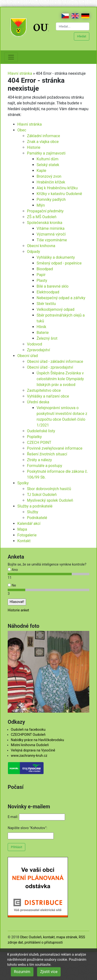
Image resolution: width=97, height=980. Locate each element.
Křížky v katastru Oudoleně (59, 194)
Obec (22, 130)
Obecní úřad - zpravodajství (50, 367)
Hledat (82, 36)
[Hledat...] (73, 26)
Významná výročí (51, 234)
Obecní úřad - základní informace (55, 362)
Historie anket (18, 610)
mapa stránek (67, 937)
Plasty (42, 280)
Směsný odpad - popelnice (59, 263)
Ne (12, 585)
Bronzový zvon (49, 176)
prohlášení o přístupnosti (44, 943)
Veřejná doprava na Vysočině (33, 750)
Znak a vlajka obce (43, 142)
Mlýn (41, 205)
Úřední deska (38, 402)
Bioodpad (45, 269)
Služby (33, 512)
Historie (34, 147)
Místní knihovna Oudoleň (30, 745)
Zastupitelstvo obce (44, 390)
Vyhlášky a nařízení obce (48, 396)
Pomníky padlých (51, 199)
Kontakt (24, 541)
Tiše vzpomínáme (52, 240)
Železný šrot (47, 338)
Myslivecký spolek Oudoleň (50, 500)
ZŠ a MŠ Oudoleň (42, 217)
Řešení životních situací (47, 454)
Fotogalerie (27, 535)
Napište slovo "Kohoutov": (27, 828)
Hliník (41, 327)
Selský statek (48, 165)
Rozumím (22, 972)
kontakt (49, 937)
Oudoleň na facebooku (28, 730)
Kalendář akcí (29, 524)
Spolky (23, 483)
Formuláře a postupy (45, 466)
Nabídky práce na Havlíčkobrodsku (37, 740)
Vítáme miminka (51, 228)
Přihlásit (16, 847)
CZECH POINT (39, 443)
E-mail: (13, 817)
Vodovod (35, 344)
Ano (13, 570)
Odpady (33, 252)
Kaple (41, 171)
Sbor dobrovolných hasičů (49, 489)
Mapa (22, 529)
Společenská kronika (45, 223)
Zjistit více (49, 972)
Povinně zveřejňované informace (55, 448)
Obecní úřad (28, 356)
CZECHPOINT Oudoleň (28, 735)
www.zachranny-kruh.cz (29, 756)
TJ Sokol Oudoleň (42, 495)
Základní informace (43, 136)
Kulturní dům (48, 159)
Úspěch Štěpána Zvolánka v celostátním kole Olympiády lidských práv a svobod (60, 379)
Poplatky (34, 437)
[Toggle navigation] (11, 57)
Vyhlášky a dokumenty (56, 257)
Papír (41, 275)
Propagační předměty (45, 211)
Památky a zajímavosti (46, 153)
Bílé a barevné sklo (53, 286)
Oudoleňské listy (41, 431)
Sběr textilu (46, 304)
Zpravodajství (39, 350)
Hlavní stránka (20, 73)
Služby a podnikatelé (35, 506)
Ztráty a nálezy (39, 460)
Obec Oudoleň (31, 937)
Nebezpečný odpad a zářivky (61, 298)
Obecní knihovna (41, 246)
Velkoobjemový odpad (55, 309)
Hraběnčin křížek (51, 182)
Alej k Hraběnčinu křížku (57, 188)
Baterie (43, 333)
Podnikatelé (37, 518)
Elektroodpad (48, 292)
